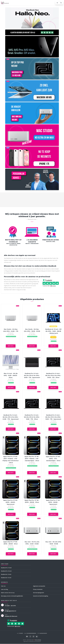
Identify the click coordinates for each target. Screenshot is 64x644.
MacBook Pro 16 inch (6, 571)
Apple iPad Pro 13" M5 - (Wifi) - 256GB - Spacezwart (11, 502)
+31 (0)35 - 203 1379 (10, 606)
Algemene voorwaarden (39, 586)
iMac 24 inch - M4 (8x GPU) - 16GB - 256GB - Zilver (11, 375)
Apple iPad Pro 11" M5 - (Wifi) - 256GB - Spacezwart (53, 502)
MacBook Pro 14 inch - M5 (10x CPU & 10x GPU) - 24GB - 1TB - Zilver (53, 375)
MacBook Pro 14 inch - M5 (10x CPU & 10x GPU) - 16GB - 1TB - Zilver (32, 417)
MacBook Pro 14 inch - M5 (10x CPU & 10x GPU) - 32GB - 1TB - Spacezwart (32, 375)
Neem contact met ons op (8, 593)
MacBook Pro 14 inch (6, 568)
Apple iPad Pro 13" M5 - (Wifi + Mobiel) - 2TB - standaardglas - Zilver (32, 459)
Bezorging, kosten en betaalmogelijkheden (12, 596)
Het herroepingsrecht (39, 593)
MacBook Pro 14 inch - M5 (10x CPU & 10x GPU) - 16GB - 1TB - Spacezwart (53, 417)
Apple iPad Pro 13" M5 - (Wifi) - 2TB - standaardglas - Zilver (53, 459)
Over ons (3, 586)
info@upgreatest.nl (10, 611)
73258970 (20, 633)
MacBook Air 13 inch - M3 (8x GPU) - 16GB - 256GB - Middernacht (53, 331)
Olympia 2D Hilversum (11, 616)
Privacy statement (38, 589)
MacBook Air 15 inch (6, 578)
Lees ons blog (4, 589)
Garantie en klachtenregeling (41, 596)
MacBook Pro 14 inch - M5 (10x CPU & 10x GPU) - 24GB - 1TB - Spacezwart (11, 417)
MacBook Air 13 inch (6, 574)
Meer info (11, 346)
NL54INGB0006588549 (30, 633)
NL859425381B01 (42, 633)
